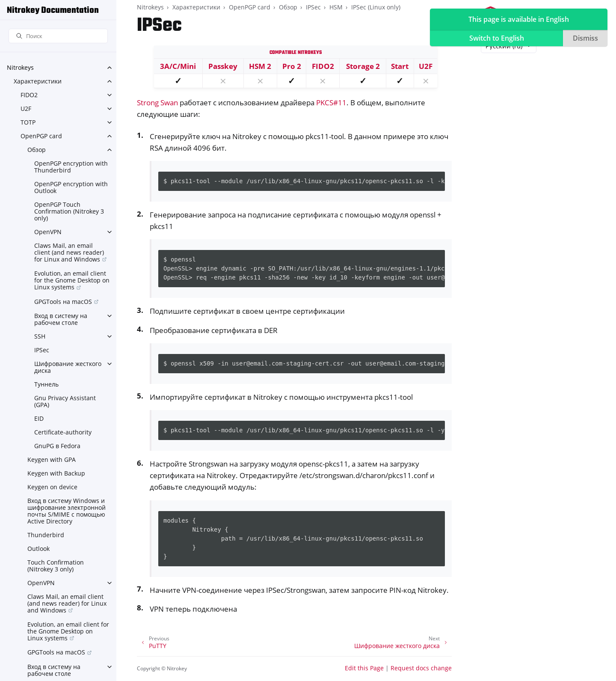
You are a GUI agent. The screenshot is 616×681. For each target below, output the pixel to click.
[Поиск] (58, 36)
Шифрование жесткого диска (68, 367)
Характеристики (38, 81)
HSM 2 (260, 66)
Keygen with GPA (52, 459)
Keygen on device (52, 487)
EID (39, 418)
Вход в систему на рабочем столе (61, 319)
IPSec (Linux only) (376, 7)
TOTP (28, 122)
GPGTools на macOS (63, 302)
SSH (40, 336)
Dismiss (585, 38)
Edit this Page (364, 668)
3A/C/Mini (178, 66)
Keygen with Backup (56, 473)
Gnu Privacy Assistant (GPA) (65, 401)
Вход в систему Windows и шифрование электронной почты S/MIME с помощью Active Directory (67, 511)
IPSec (42, 350)
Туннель (46, 384)
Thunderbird (46, 535)
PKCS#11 (331, 103)
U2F (26, 109)
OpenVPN (48, 232)
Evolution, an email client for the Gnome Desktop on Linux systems (72, 280)
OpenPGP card (41, 136)
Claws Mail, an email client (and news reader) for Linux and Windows (69, 252)
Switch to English (497, 38)
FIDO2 (29, 95)
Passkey (223, 66)
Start (400, 66)
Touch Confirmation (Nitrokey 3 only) (56, 566)
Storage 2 (363, 66)
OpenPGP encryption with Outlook (71, 187)
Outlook (38, 549)
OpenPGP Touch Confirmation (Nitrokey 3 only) (69, 211)
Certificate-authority (63, 432)
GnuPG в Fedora (57, 446)
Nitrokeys (20, 67)
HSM (336, 7)
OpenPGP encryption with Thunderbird (71, 167)
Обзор (37, 150)
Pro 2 (292, 66)
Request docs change (421, 668)
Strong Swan (157, 103)
